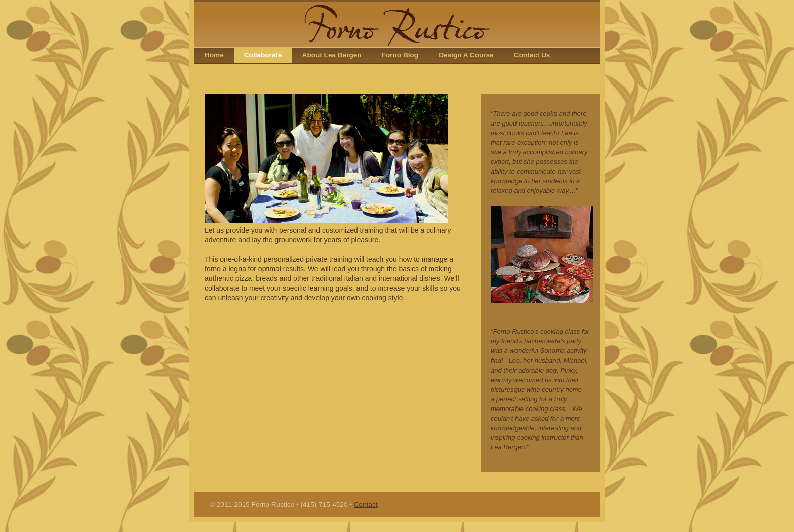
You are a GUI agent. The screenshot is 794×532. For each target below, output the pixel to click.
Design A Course (466, 55)
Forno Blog (400, 55)
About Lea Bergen (332, 55)
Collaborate (263, 55)
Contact (366, 504)
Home (214, 55)
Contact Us (532, 55)
